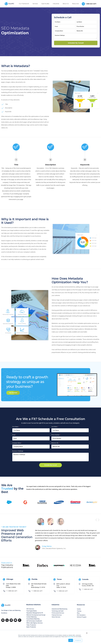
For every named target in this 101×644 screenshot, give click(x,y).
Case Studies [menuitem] (45, 4)
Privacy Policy (70, 637)
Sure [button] (71, 640)
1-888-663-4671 (91, 4)
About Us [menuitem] (66, 4)
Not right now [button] (78, 640)
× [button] (87, 633)
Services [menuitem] (35, 4)
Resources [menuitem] (75, 4)
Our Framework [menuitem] (24, 4)
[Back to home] (10, 4)
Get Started (13, 393)
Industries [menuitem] (56, 4)
